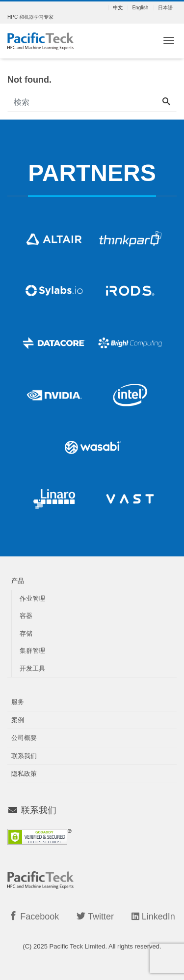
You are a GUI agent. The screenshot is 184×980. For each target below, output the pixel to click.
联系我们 (24, 756)
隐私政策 (24, 774)
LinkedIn (153, 917)
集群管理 (32, 651)
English (140, 8)
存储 (26, 633)
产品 (18, 581)
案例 (18, 720)
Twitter (95, 916)
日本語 (165, 8)
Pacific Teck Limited (78, 946)
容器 (26, 616)
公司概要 (24, 738)
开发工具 (32, 668)
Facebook (34, 916)
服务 (18, 702)
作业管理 (32, 598)
